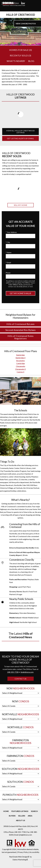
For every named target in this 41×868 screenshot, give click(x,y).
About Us (20, 820)
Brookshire (20, 361)
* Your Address (11, 232)
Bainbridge (20, 355)
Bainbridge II (21, 358)
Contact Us (21, 679)
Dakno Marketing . (20, 860)
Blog (31, 61)
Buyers (12, 816)
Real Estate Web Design (19, 857)
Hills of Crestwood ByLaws (20, 324)
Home (6, 811)
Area (30, 816)
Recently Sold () (20, 55)
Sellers (22, 816)
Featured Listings (20, 811)
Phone (8, 273)
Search (34, 811)
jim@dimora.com (27, 672)
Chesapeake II (20, 369)
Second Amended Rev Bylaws (21, 330)
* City (8, 242)
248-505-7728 (13, 672)
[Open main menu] (4, 9)
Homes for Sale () (21, 50)
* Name (9, 252)
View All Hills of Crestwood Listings (20, 132)
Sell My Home (21, 205)
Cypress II (20, 372)
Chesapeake (21, 366)
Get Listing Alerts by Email (20, 138)
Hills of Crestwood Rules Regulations (21, 337)
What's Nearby (16, 61)
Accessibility (34, 852)
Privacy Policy (23, 852)
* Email (8, 262)
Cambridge (21, 363)
